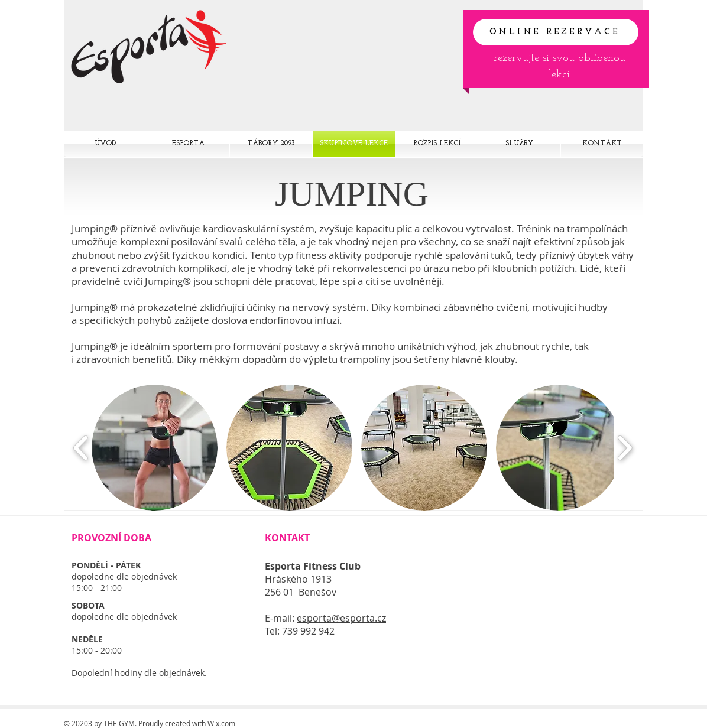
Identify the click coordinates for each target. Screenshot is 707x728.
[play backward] (81, 448)
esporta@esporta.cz (341, 618)
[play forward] (625, 448)
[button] (155, 448)
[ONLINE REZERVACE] (556, 32)
